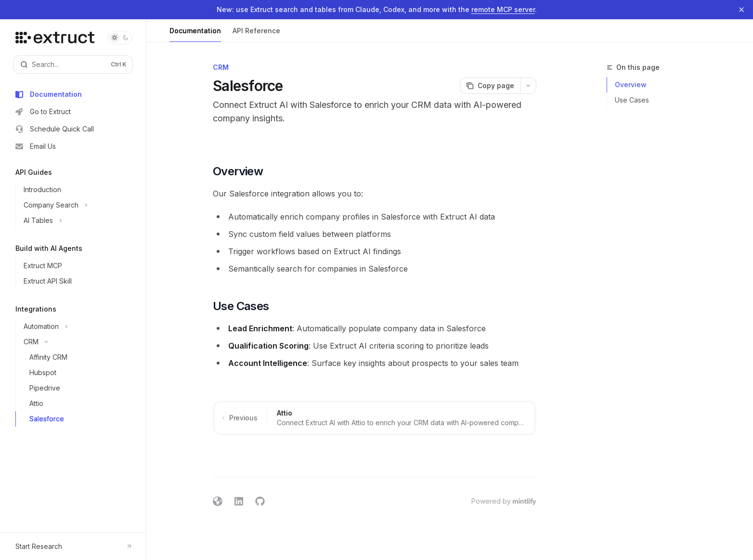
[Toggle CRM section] (77, 342)
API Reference (256, 34)
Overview (631, 85)
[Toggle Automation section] (77, 326)
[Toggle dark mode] (120, 38)
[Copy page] (490, 86)
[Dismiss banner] (741, 10)
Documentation (195, 34)
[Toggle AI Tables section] (77, 221)
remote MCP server (503, 9)
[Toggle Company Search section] (77, 205)
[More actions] (528, 86)
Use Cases (632, 100)
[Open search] (73, 65)
